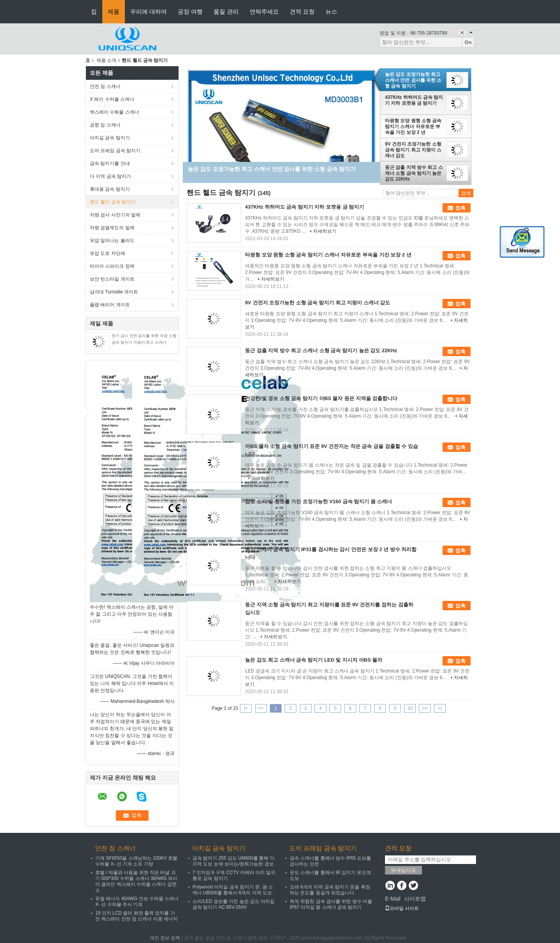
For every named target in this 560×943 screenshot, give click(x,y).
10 (410, 708)
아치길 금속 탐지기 (110, 138)
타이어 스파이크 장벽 (112, 266)
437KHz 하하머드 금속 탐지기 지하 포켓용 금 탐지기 (414, 100)
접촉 (460, 208)
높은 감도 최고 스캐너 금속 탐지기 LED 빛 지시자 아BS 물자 (314, 660)
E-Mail (393, 899)
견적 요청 (302, 11)
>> (425, 708)
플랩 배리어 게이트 (110, 305)
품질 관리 (226, 11)
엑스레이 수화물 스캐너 (115, 112)
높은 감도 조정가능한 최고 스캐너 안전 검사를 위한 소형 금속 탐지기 (413, 80)
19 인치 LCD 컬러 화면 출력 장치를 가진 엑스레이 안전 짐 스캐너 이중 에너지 (136, 916)
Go (468, 42)
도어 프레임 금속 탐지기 (115, 151)
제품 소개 (106, 60)
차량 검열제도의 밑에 (112, 228)
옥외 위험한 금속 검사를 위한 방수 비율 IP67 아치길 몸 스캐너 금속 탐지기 (331, 904)
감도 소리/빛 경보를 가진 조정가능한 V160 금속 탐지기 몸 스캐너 (318, 501)
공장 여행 (190, 11)
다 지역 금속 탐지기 (110, 176)
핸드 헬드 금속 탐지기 (113, 202)
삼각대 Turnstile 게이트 (114, 292)
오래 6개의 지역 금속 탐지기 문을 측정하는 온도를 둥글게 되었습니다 (330, 890)
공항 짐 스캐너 (105, 125)
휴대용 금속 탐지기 (110, 189)
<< (261, 708)
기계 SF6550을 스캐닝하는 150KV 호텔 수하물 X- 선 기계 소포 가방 (136, 861)
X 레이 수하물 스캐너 (112, 99)
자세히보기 (325, 231)
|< (246, 708)
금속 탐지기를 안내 (110, 163)
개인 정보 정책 (165, 938)
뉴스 (331, 11)
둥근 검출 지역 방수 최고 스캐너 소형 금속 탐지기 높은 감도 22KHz (414, 173)
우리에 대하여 (149, 11)
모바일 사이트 (402, 908)
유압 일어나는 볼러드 (112, 241)
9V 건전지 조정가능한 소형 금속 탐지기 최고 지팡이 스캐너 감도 (413, 150)
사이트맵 (415, 899)
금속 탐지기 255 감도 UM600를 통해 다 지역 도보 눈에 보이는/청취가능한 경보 (234, 861)
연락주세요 (264, 11)
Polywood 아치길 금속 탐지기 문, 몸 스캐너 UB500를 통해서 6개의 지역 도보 (233, 890)
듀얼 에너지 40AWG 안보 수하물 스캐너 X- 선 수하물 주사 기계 (137, 902)
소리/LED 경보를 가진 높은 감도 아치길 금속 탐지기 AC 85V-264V (234, 904)
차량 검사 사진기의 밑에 (115, 215)
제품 (114, 11)
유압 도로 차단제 (108, 253)
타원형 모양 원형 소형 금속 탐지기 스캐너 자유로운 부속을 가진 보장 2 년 (413, 126)
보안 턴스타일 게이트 (112, 279)
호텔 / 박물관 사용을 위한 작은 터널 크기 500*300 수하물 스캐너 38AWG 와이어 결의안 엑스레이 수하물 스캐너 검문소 (136, 881)
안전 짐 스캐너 (105, 86)
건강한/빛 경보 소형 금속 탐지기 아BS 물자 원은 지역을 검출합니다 (321, 398)
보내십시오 (403, 870)
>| (440, 708)
